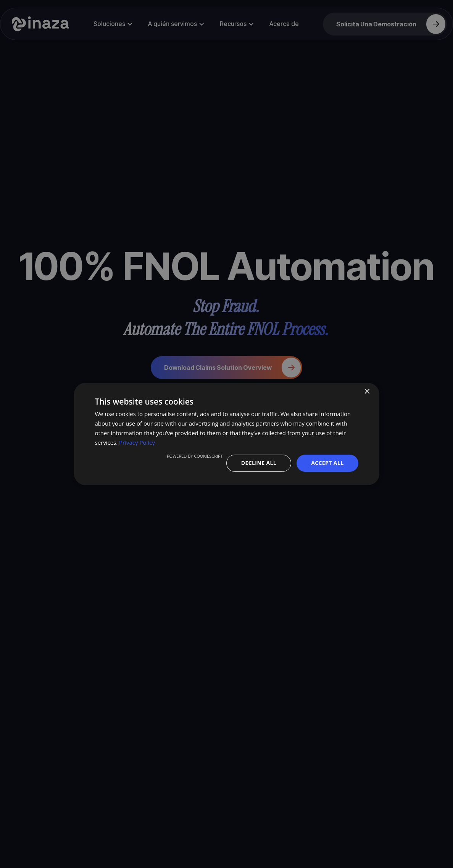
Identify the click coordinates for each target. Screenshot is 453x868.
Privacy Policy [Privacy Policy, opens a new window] (137, 442)
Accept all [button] (327, 463)
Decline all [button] (259, 463)
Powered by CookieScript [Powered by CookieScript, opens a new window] (195, 456)
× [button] (367, 392)
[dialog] (227, 434)
